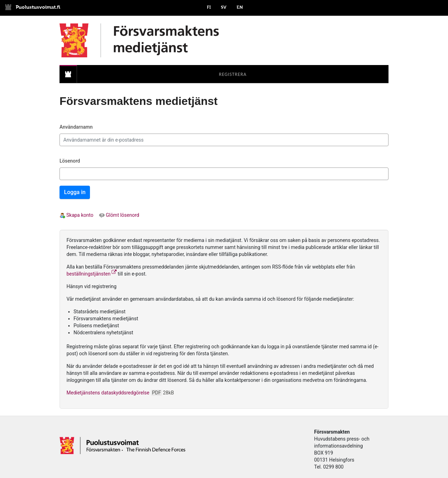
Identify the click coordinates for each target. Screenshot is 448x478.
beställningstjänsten (92, 274)
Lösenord (70, 161)
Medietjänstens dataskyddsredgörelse (120, 393)
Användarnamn (76, 127)
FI (209, 7)
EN (240, 7)
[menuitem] (68, 74)
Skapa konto (76, 215)
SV (224, 7)
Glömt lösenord (119, 215)
